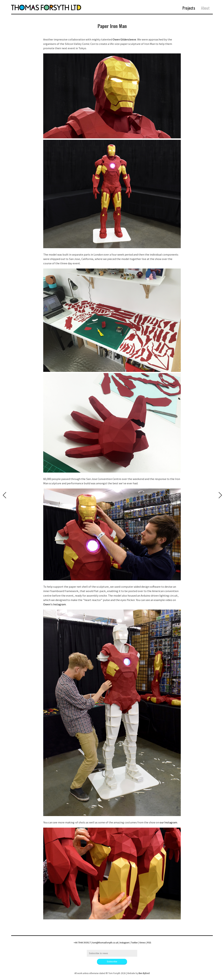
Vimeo (142, 943)
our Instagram (168, 822)
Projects (189, 8)
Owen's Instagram (55, 604)
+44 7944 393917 (82, 943)
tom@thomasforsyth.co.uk (105, 943)
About (205, 8)
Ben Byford (144, 973)
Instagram (125, 943)
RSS (149, 943)
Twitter (134, 943)
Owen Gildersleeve (124, 39)
